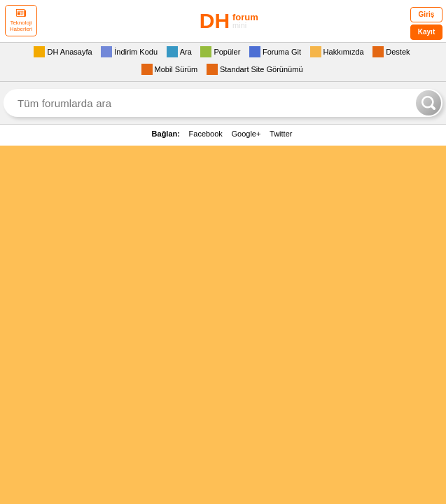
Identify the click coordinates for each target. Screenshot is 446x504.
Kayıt (426, 32)
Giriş (427, 14)
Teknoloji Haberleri (21, 21)
